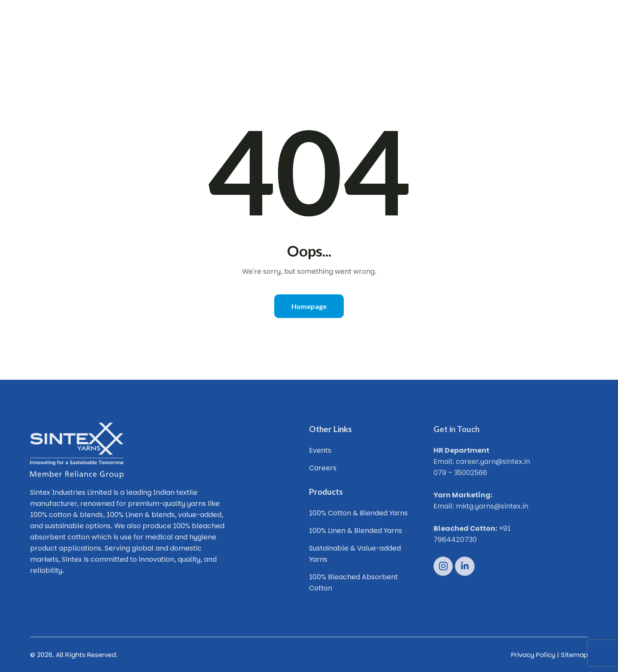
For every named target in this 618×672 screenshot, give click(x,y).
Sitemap (574, 655)
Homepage (309, 306)
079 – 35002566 (460, 473)
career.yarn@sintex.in (493, 462)
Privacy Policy (533, 655)
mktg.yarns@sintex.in (492, 506)
